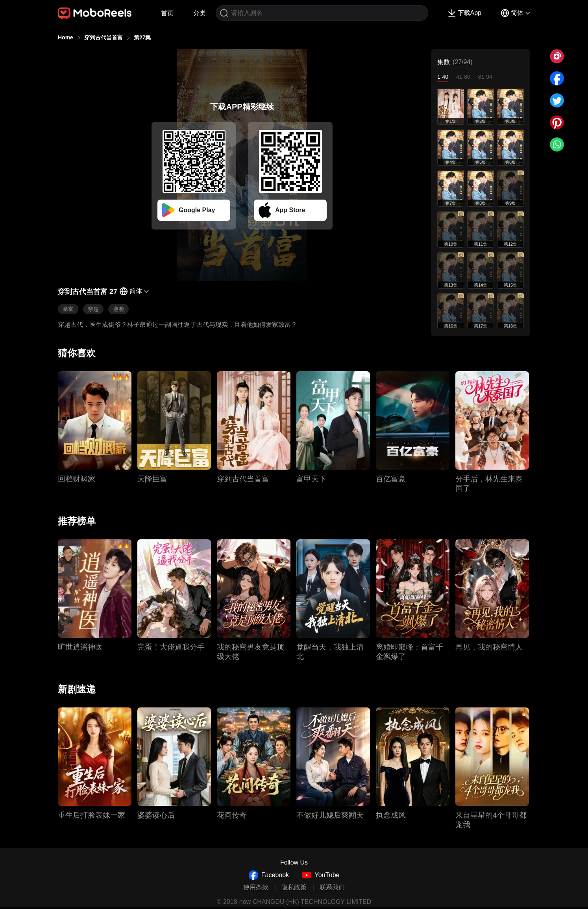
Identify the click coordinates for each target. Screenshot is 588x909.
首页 (167, 13)
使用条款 (256, 887)
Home (66, 37)
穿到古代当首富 (104, 37)
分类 (200, 13)
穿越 (93, 309)
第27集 (142, 37)
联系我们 (332, 887)
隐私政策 (294, 887)
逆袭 (118, 309)
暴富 (68, 309)
